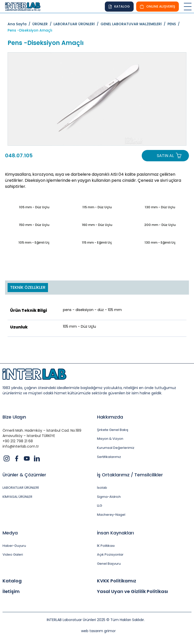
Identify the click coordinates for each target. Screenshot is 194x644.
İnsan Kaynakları (115, 533)
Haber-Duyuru (14, 546)
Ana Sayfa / (20, 24)
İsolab (102, 488)
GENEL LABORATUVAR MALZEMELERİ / (134, 24)
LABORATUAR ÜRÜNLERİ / (77, 24)
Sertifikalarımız (109, 457)
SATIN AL (165, 156)
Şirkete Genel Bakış (113, 430)
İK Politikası (106, 546)
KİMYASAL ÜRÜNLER (17, 497)
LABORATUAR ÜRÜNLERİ (21, 488)
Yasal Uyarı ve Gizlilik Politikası (132, 591)
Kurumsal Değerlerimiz (116, 448)
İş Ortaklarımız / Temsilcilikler (130, 475)
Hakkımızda (110, 417)
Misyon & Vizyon (110, 439)
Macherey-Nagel (111, 515)
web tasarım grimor (98, 631)
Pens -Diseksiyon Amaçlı (30, 30)
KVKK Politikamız (117, 581)
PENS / (175, 24)
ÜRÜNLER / (43, 24)
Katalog (12, 581)
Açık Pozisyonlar (110, 555)
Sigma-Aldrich (109, 497)
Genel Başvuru (109, 564)
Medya (10, 533)
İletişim (11, 591)
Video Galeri (13, 555)
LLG (100, 506)
